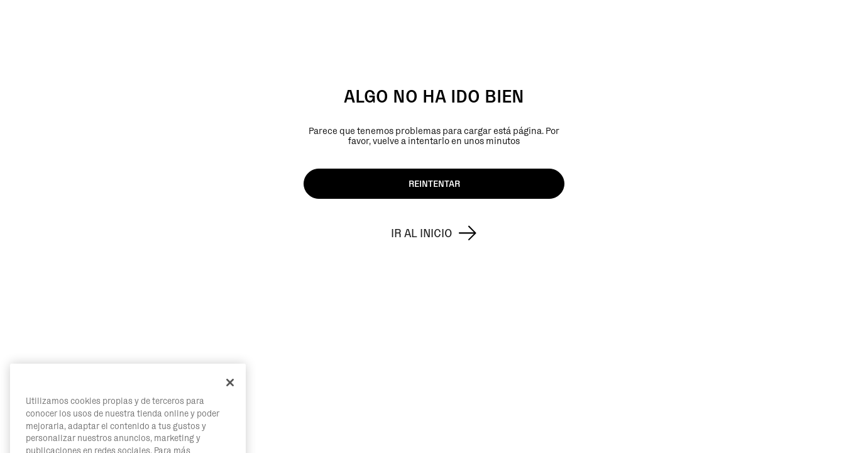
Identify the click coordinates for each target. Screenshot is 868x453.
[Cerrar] (230, 398)
